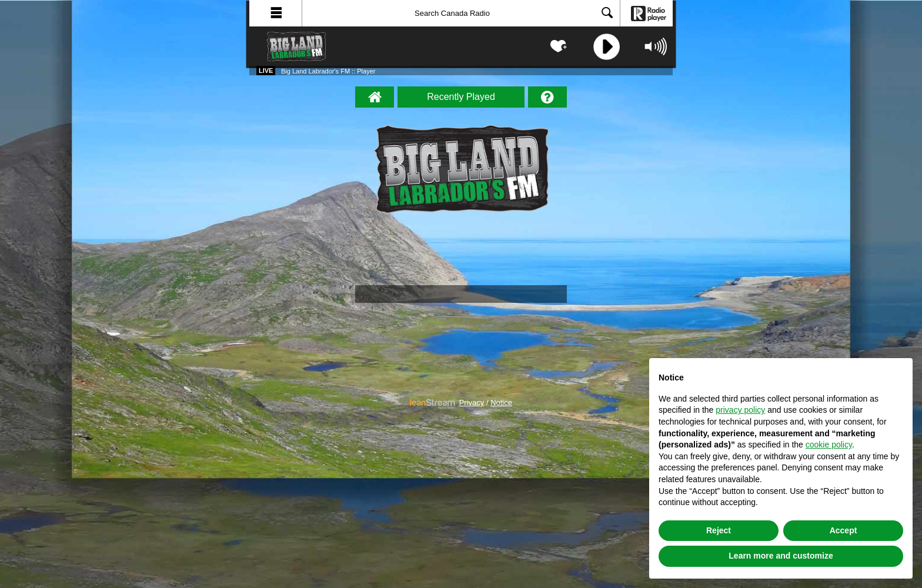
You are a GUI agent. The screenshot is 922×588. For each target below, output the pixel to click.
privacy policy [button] (740, 410)
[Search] (461, 13)
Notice (501, 403)
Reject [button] (719, 530)
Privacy (472, 403)
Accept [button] (844, 530)
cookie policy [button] (829, 445)
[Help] (547, 97)
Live (266, 71)
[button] (276, 13)
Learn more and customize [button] (781, 556)
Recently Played (461, 97)
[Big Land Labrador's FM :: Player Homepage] (375, 97)
